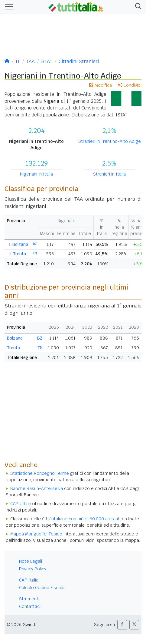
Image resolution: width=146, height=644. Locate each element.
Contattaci (30, 606)
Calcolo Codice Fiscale (42, 588)
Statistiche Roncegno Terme (40, 473)
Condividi (130, 85)
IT (18, 61)
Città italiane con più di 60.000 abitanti (81, 519)
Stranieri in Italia (109, 174)
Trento (19, 254)
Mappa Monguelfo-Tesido (36, 534)
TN (35, 253)
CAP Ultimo (22, 504)
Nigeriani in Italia (36, 174)
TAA (31, 61)
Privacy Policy (33, 569)
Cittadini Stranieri (79, 61)
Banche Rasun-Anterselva (37, 488)
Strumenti (29, 599)
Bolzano (20, 244)
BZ (35, 244)
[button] (137, 7)
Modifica (101, 85)
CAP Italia (29, 580)
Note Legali (31, 561)
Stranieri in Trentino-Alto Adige (110, 141)
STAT (47, 61)
